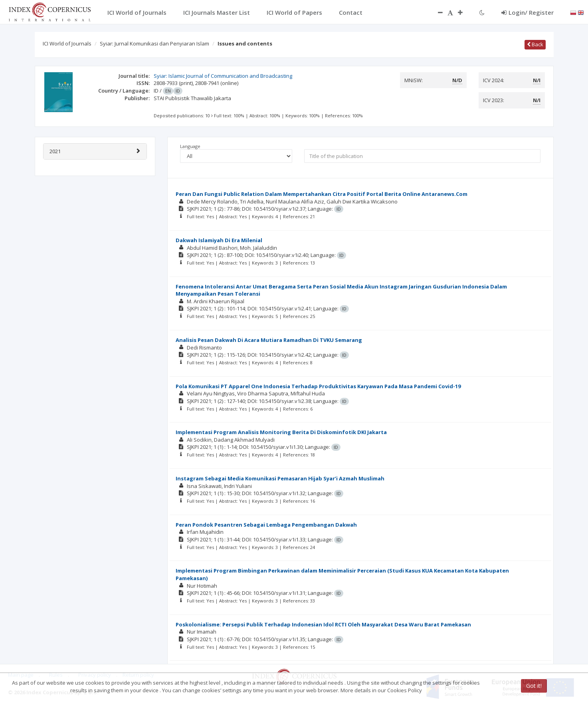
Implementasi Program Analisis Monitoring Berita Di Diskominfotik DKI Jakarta (281, 432)
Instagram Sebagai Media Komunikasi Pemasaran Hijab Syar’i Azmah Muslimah (280, 478)
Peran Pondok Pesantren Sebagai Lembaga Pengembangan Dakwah (266, 525)
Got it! (534, 686)
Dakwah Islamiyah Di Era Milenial (219, 240)
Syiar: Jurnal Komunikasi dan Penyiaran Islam (154, 43)
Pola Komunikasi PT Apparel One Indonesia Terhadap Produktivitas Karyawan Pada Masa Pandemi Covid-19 (318, 386)
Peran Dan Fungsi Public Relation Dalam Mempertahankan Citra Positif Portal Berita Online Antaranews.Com (322, 194)
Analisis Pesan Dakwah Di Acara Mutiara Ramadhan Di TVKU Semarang (269, 340)
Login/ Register (528, 12)
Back (535, 44)
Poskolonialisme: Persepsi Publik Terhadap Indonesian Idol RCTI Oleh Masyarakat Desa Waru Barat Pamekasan (323, 624)
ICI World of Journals (67, 43)
